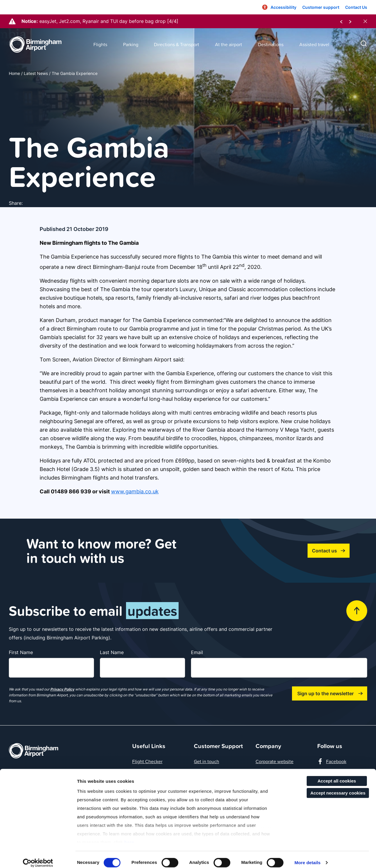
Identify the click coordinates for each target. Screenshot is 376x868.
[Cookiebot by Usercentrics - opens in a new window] (38, 857)
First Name (21, 652)
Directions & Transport (177, 44)
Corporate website (275, 761)
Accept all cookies (337, 775)
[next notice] (350, 21)
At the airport (229, 44)
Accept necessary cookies (338, 787)
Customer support (321, 7)
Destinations (271, 44)
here (129, 836)
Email (197, 652)
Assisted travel (314, 44)
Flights (100, 44)
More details (307, 856)
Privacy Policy (62, 689)
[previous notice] (341, 21)
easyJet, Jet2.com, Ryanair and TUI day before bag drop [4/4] (109, 21)
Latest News (36, 73)
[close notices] (365, 21)
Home (14, 73)
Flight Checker (147, 761)
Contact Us (356, 7)
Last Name (112, 652)
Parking (131, 44)
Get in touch (207, 761)
